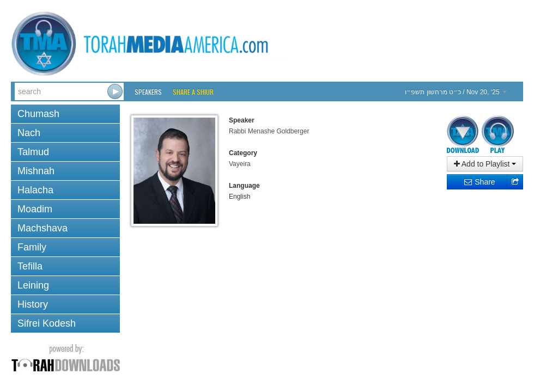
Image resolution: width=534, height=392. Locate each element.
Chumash (38, 114)
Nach (29, 133)
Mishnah (36, 171)
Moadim (35, 209)
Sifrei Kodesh (47, 323)
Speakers (148, 92)
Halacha (35, 190)
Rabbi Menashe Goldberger (269, 131)
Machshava (43, 228)
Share (479, 182)
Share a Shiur (193, 92)
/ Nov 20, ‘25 (456, 92)
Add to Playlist (485, 164)
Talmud (33, 152)
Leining (33, 285)
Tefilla (30, 266)
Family (32, 247)
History (33, 304)
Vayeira (240, 164)
